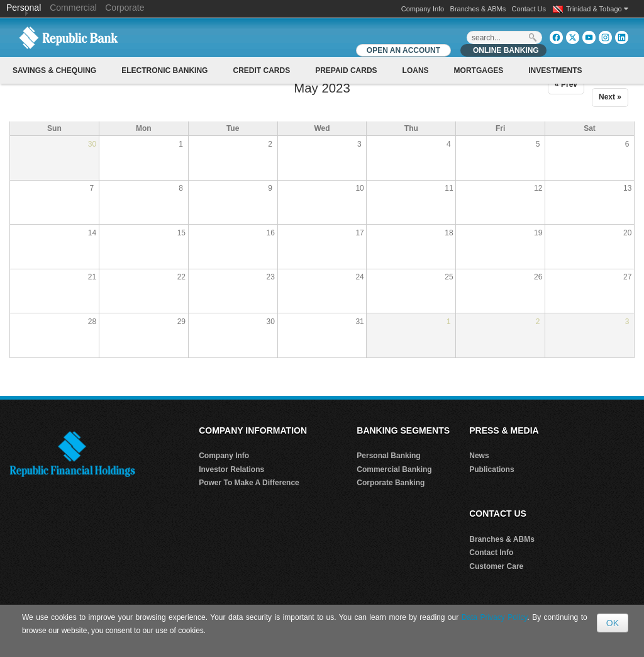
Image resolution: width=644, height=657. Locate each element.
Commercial (73, 8)
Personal (25, 8)
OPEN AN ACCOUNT (403, 50)
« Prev (566, 84)
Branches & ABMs (478, 9)
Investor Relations (231, 469)
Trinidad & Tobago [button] (597, 9)
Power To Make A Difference (249, 483)
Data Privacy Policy (495, 617)
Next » (610, 97)
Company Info (423, 9)
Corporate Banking (391, 483)
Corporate (125, 8)
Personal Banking (388, 456)
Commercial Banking (394, 469)
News (479, 456)
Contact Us (529, 9)
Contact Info (491, 553)
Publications (491, 469)
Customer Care (496, 566)
